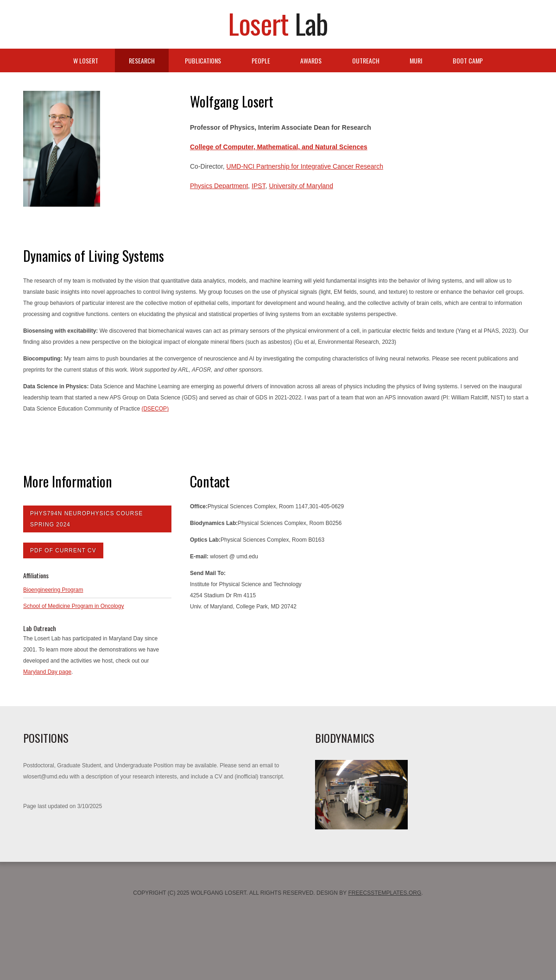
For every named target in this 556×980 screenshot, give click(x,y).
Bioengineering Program (53, 590)
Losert (278, 23)
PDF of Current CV (63, 550)
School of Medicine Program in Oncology (73, 606)
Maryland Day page (47, 672)
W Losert (86, 60)
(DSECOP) (155, 409)
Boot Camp (468, 60)
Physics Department (219, 186)
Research (142, 60)
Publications (203, 60)
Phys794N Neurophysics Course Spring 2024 (86, 519)
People (261, 60)
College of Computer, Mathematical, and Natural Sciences (279, 147)
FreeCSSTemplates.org (385, 893)
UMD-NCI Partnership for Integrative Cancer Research (305, 166)
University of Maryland (301, 186)
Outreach (366, 60)
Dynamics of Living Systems (94, 256)
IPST (259, 186)
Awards (311, 60)
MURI (416, 60)
